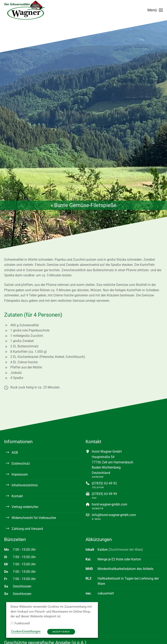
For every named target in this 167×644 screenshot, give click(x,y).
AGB (15, 453)
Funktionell (22, 623)
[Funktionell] (12, 623)
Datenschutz (21, 463)
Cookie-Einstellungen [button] (26, 631)
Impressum (20, 474)
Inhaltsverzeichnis (25, 485)
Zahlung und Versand (27, 529)
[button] (155, 10)
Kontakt (17, 496)
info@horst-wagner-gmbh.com (114, 515)
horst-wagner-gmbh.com (109, 504)
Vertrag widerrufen (25, 507)
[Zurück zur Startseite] (25, 10)
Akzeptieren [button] (61, 632)
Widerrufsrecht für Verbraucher (34, 518)
